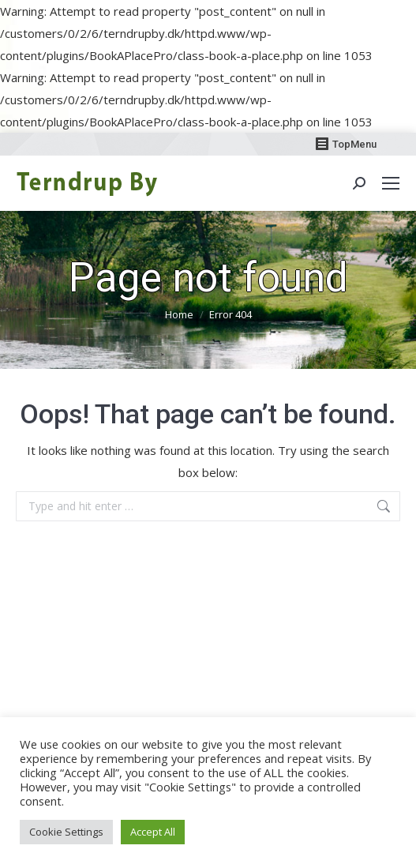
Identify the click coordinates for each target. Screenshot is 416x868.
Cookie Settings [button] (66, 832)
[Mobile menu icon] (391, 183)
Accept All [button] (153, 832)
